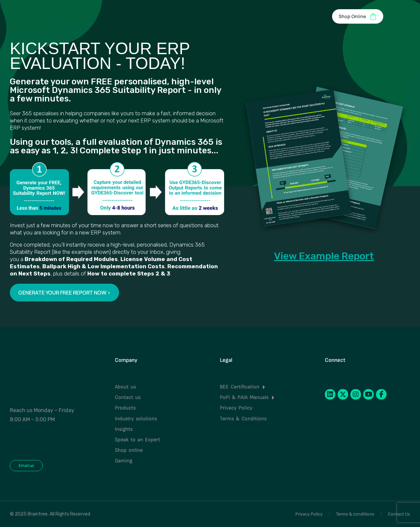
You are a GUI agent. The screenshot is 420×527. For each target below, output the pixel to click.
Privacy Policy (309, 514)
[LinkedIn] (330, 394)
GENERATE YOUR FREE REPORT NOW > (64, 293)
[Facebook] (381, 394)
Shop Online (358, 17)
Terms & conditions (355, 514)
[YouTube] (368, 394)
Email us (26, 465)
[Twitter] (343, 394)
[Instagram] (356, 394)
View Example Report (324, 256)
